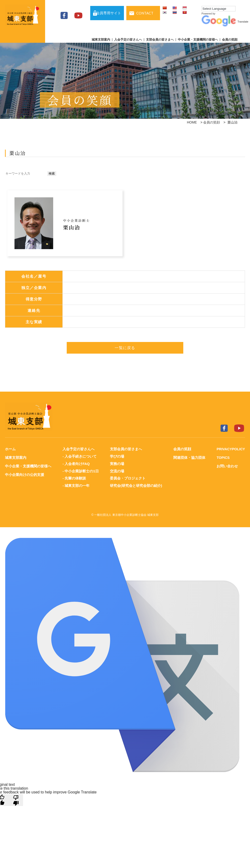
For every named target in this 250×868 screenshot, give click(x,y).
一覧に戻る (125, 348)
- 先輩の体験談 (74, 477)
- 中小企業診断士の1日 (81, 470)
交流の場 (117, 470)
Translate (225, 22)
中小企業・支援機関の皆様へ (198, 40)
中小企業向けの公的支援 (25, 474)
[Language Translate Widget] (219, 9)
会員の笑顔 (230, 40)
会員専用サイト (109, 13)
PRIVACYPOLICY (231, 449)
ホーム (10, 449)
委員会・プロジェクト (127, 477)
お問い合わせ (227, 466)
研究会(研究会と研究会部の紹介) (136, 485)
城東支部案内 (101, 40)
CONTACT (145, 13)
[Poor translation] (16, 799)
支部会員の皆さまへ (160, 40)
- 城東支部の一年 (76, 485)
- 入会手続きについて (80, 456)
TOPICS (223, 457)
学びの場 (117, 456)
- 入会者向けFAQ (76, 463)
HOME (192, 122)
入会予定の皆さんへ (128, 40)
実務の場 (117, 463)
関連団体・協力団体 (189, 457)
